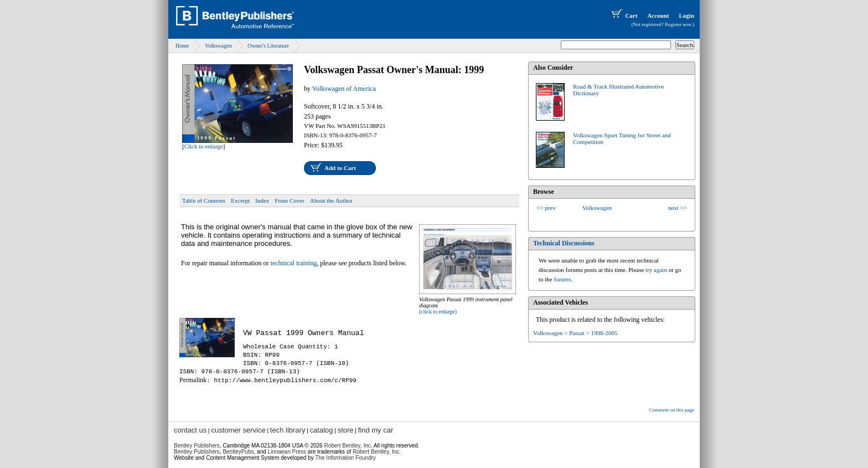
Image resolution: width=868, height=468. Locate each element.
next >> (678, 208)
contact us (190, 430)
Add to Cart (340, 168)
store (346, 430)
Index (262, 200)
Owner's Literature (268, 46)
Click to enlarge (204, 146)
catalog (322, 430)
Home (182, 46)
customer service (238, 430)
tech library (288, 430)
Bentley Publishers (197, 446)
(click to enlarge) (438, 312)
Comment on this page (672, 410)
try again (656, 270)
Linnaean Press (287, 452)
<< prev (546, 208)
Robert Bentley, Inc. (377, 452)
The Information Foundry (345, 458)
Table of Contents (204, 200)
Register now (678, 24)
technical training (294, 263)
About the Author (331, 200)
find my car (376, 430)
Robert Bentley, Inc (347, 446)
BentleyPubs (238, 452)
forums (563, 279)
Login (686, 16)
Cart (623, 16)
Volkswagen (218, 46)
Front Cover (289, 200)
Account (658, 16)
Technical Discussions (564, 243)
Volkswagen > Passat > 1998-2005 (575, 333)
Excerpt (240, 200)
